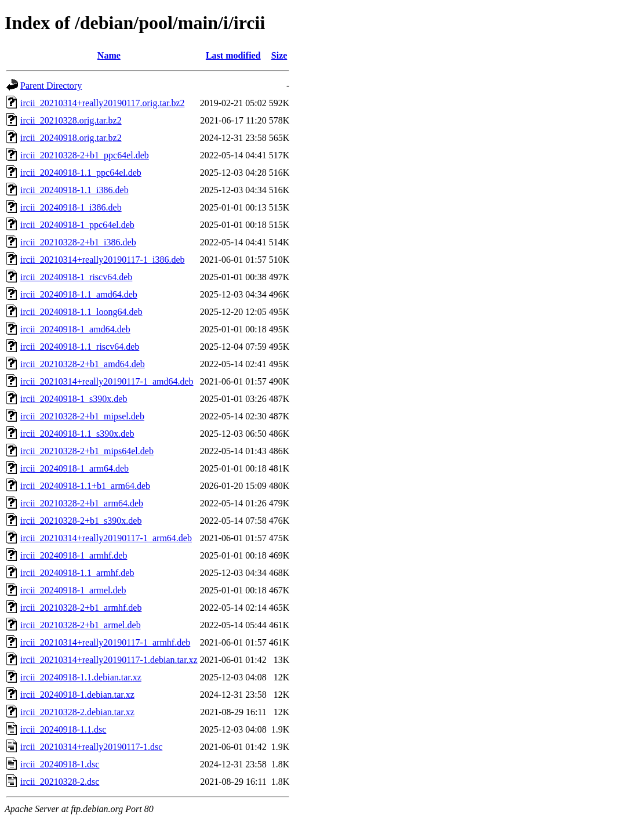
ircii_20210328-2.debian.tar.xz (77, 712)
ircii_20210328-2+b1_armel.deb (81, 625)
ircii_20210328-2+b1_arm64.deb (82, 503)
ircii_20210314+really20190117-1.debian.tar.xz (109, 660)
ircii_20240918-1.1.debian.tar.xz (81, 677)
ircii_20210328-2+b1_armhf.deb (81, 608)
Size (279, 55)
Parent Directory (51, 86)
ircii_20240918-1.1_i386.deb (74, 190)
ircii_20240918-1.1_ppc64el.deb (81, 173)
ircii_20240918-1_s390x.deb (74, 399)
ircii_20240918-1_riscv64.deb (76, 277)
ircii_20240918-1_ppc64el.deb (77, 225)
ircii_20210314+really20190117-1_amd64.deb (107, 381)
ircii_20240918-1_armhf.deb (74, 555)
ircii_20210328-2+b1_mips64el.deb (87, 451)
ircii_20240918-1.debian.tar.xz (77, 695)
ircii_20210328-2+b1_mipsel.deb (82, 416)
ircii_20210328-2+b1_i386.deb (78, 242)
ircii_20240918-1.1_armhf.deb (77, 573)
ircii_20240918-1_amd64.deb (75, 329)
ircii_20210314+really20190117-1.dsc (91, 747)
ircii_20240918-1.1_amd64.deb (79, 294)
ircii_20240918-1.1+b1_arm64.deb (85, 486)
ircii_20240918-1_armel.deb (73, 590)
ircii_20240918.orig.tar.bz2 (71, 138)
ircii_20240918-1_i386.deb (71, 207)
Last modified (233, 55)
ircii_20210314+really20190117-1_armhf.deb (105, 642)
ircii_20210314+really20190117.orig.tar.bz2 (102, 103)
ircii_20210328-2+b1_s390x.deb (81, 521)
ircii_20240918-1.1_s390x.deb (77, 434)
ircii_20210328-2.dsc (60, 782)
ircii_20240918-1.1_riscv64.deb (80, 347)
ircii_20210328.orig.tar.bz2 (71, 120)
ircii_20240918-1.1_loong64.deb (81, 312)
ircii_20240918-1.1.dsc (63, 729)
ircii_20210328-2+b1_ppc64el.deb (85, 155)
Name (109, 55)
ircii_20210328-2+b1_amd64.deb (83, 364)
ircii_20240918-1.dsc (60, 764)
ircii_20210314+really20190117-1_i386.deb (103, 260)
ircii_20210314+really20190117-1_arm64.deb (106, 538)
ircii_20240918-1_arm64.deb (74, 468)
